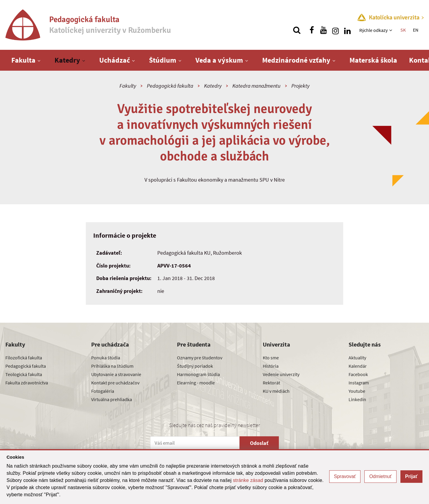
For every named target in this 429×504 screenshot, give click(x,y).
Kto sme (271, 358)
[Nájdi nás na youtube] (324, 30)
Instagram (359, 383)
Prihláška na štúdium (112, 366)
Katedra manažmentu (257, 86)
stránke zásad (248, 480)
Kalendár (358, 366)
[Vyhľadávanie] (297, 30)
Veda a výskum (219, 60)
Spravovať (345, 476)
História (271, 366)
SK (403, 30)
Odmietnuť (380, 476)
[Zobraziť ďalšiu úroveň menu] (391, 30)
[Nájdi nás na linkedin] (347, 30)
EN (416, 30)
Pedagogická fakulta (170, 86)
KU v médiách (276, 391)
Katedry (67, 60)
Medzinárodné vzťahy (296, 60)
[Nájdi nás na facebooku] (312, 30)
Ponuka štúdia (106, 358)
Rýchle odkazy (373, 30)
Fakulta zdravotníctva (27, 383)
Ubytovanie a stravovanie (116, 374)
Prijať (411, 476)
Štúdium (163, 60)
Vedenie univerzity (281, 374)
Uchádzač (115, 60)
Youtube (357, 391)
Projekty (300, 86)
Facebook (358, 374)
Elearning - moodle (196, 383)
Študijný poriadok (195, 366)
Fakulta (23, 60)
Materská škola (373, 60)
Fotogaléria (103, 391)
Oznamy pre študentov (200, 358)
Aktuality (357, 358)
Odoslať (259, 443)
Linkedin (357, 399)
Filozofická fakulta (24, 358)
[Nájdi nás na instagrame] (335, 30)
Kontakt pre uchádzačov (115, 383)
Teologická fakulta (24, 374)
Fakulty (128, 86)
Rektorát (271, 383)
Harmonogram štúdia (198, 374)
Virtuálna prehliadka (112, 399)
